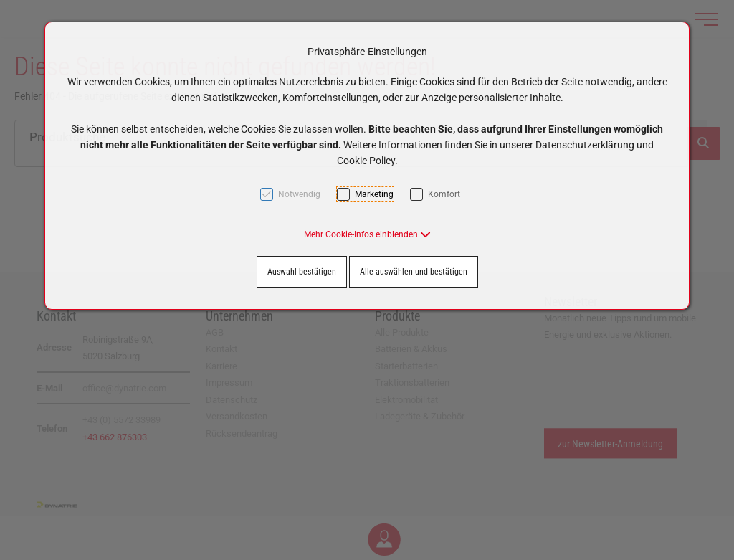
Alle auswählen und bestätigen (414, 272)
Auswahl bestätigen (302, 272)
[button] (367, 234)
